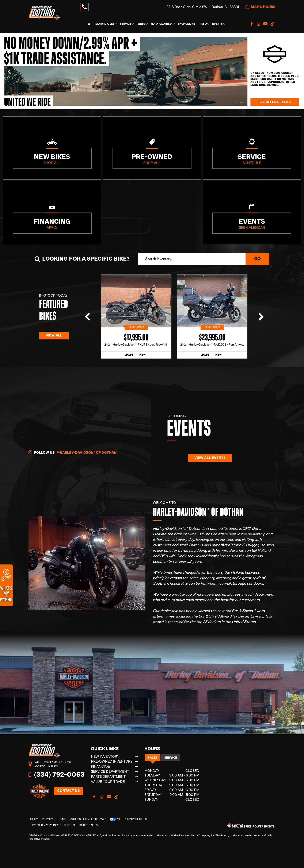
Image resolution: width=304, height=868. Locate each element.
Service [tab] (171, 758)
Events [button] (217, 24)
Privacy (47, 819)
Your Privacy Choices (128, 819)
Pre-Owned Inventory (112, 762)
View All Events (210, 458)
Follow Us (73, 452)
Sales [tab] (153, 758)
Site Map (100, 819)
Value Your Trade (108, 782)
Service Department (110, 772)
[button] (9, 71)
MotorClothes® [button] (161, 24)
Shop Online (186, 24)
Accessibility (80, 819)
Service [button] (126, 24)
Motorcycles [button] (105, 24)
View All (54, 335)
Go (257, 259)
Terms (62, 819)
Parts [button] (141, 24)
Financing (100, 767)
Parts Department (108, 777)
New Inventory (105, 757)
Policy (33, 819)
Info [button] (204, 24)
